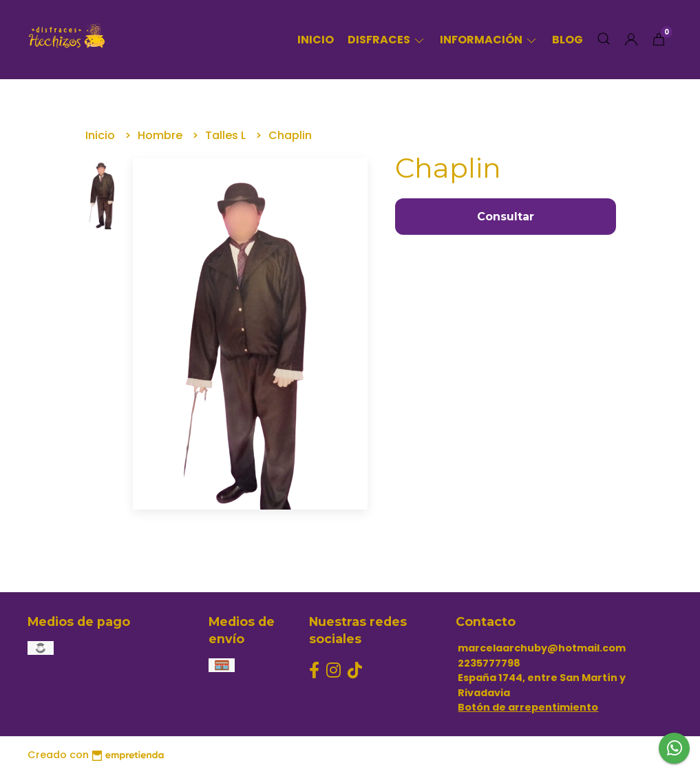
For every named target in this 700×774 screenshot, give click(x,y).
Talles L (227, 135)
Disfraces (387, 40)
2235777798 (489, 663)
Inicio (316, 40)
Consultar (506, 217)
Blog (568, 40)
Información (489, 40)
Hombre (161, 135)
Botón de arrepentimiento (528, 707)
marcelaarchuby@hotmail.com (542, 648)
